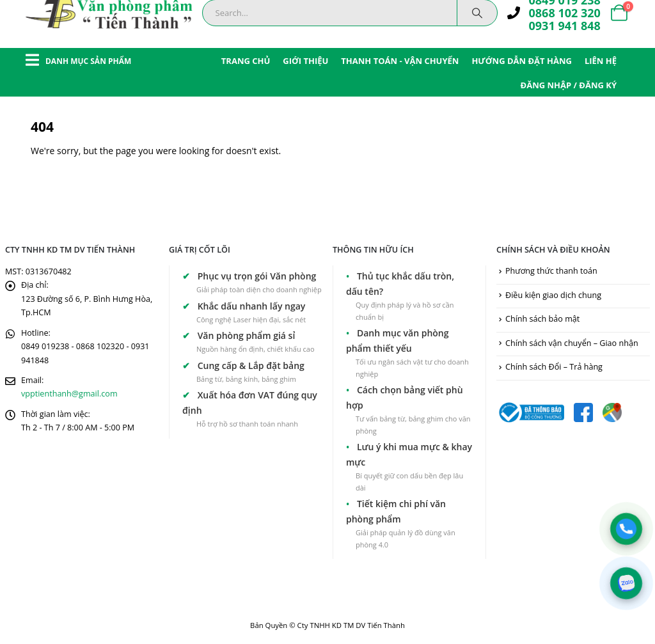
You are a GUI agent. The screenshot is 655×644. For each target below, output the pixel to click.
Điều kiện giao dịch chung (553, 295)
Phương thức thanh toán (551, 271)
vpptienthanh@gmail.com (69, 394)
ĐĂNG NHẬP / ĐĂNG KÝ (569, 85)
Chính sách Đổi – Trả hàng (554, 367)
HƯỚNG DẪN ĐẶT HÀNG (521, 61)
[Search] (477, 13)
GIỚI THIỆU (305, 61)
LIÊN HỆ (601, 61)
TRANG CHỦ (246, 61)
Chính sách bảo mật (542, 319)
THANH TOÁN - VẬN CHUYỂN (400, 61)
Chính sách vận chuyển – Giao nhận (572, 343)
